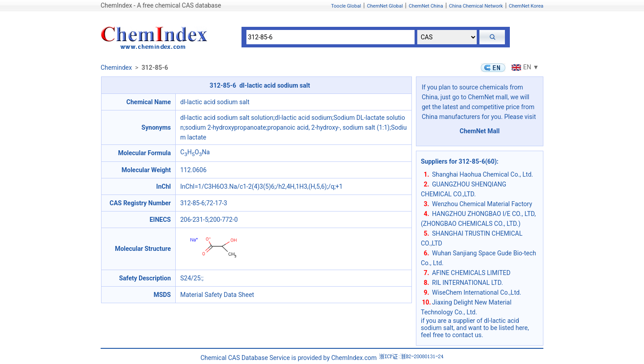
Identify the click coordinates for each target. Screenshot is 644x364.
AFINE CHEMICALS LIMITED (471, 273)
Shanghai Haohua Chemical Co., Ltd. (483, 174)
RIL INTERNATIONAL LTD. (468, 283)
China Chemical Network (476, 6)
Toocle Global (346, 6)
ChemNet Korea (526, 6)
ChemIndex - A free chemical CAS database (161, 5)
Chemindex (116, 68)
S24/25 (191, 278)
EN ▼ (524, 67)
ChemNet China (426, 6)
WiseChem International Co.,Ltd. (477, 292)
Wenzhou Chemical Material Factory (482, 204)
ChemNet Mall (480, 131)
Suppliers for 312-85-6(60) (459, 161)
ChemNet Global (385, 6)
